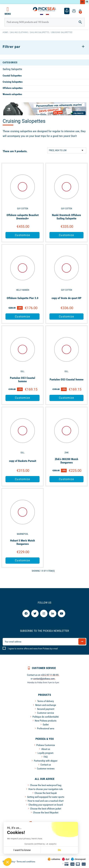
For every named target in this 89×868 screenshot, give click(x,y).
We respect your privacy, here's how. (25, 839)
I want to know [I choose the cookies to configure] (22, 850)
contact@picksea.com (44, 679)
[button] (7, 862)
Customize (22, 235)
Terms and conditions (26, 862)
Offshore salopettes (13, 88)
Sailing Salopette (12, 69)
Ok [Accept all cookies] (59, 850)
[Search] (44, 22)
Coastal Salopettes (12, 76)
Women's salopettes (12, 94)
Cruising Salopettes (13, 82)
